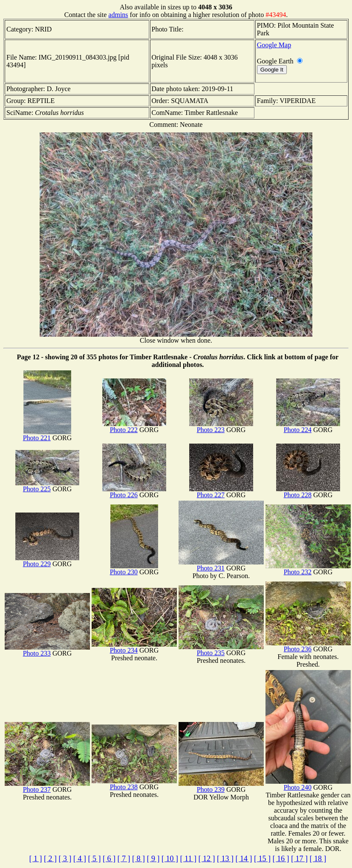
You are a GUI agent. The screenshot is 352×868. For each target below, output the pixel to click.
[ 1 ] (36, 859)
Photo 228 (308, 492)
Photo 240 (308, 784)
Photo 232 (308, 569)
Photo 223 (221, 427)
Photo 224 (308, 427)
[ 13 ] (225, 859)
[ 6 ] (109, 859)
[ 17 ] (299, 859)
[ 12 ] (206, 859)
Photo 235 (221, 650)
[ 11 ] (188, 859)
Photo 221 (47, 435)
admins (118, 15)
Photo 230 (134, 569)
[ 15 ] (262, 859)
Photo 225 (47, 486)
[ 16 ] (281, 859)
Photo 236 (308, 646)
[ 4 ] (80, 859)
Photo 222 (134, 427)
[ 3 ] (65, 859)
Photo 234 (134, 647)
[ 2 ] (50, 859)
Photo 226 (134, 492)
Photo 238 (134, 784)
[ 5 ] (95, 859)
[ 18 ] (318, 859)
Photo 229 (47, 561)
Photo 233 (47, 650)
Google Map (274, 45)
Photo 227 (221, 492)
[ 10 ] (170, 859)
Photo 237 (47, 786)
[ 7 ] (124, 859)
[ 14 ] (244, 859)
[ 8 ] (138, 859)
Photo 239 (221, 786)
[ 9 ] (153, 859)
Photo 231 (221, 565)
